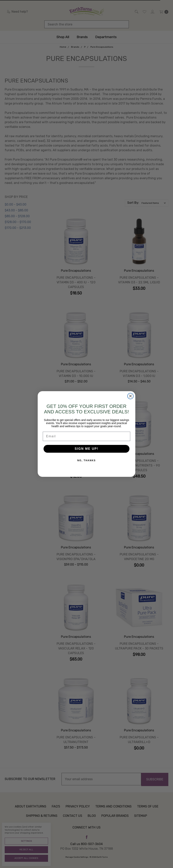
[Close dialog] (130, 402)
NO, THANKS (87, 467)
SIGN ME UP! (86, 455)
